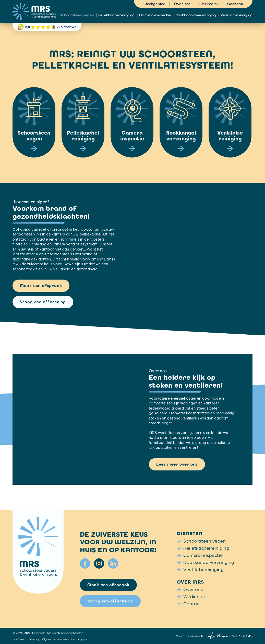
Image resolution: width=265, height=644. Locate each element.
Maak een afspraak (41, 286)
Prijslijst (83, 639)
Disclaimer (20, 639)
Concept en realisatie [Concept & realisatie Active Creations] (214, 636)
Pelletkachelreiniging (116, 15)
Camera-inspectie (155, 15)
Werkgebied (154, 4)
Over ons (182, 4)
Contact (235, 4)
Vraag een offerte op (43, 302)
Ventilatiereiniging (237, 15)
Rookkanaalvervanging (196, 15)
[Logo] (34, 12)
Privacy (34, 639)
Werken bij (209, 4)
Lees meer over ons (177, 464)
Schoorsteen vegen (77, 15)
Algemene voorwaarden (58, 639)
